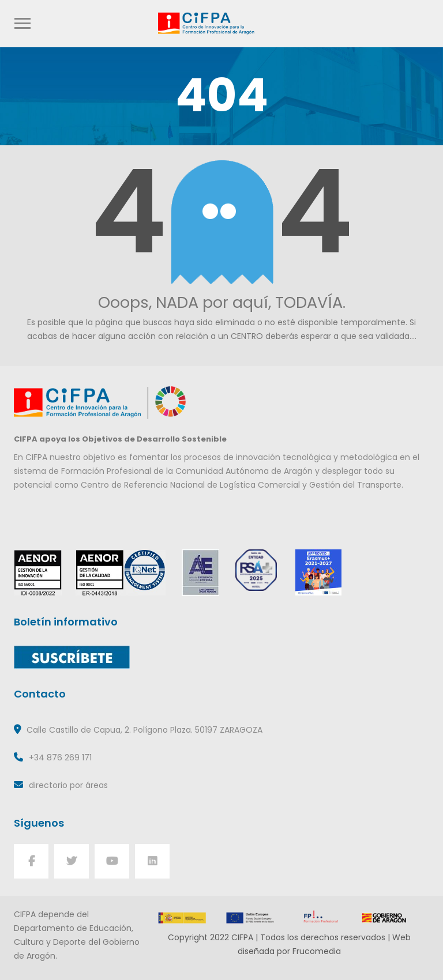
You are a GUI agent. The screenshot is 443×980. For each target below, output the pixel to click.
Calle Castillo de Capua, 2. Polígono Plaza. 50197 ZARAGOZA (144, 730)
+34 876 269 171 (60, 757)
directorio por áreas (68, 785)
